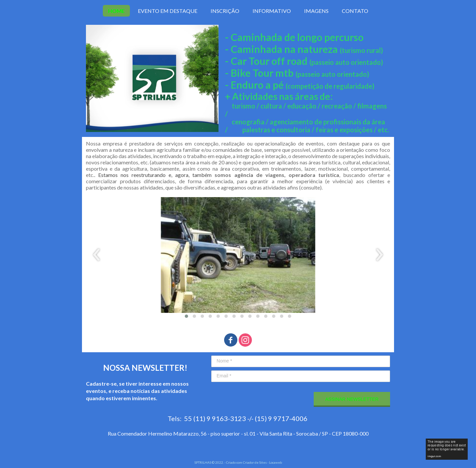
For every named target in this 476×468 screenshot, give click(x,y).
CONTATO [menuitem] (355, 11)
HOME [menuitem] (116, 11)
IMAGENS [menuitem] (316, 11)
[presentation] (97, 255)
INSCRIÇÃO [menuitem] (225, 11)
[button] (186, 316)
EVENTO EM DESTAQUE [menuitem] (168, 11)
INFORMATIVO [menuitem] (272, 11)
